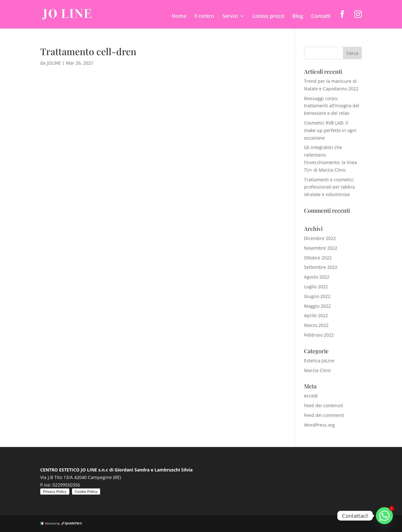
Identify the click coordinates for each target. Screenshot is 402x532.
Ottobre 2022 (318, 258)
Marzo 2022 (316, 325)
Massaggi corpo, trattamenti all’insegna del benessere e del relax (332, 106)
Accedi (311, 396)
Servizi (230, 17)
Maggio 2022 (317, 306)
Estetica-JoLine (319, 361)
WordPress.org (319, 425)
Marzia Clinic (318, 370)
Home (179, 17)
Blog (298, 17)
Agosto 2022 (317, 277)
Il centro (204, 17)
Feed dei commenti (324, 415)
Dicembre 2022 (320, 238)
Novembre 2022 (321, 248)
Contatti (321, 17)
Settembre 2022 (321, 267)
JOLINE (54, 63)
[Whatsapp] (384, 516)
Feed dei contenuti (324, 405)
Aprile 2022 (316, 315)
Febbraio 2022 (319, 335)
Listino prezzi (268, 17)
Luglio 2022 (316, 287)
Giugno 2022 (317, 296)
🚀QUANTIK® (71, 523)
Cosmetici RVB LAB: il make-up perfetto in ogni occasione (330, 130)
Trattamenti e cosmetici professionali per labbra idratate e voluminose (329, 187)
